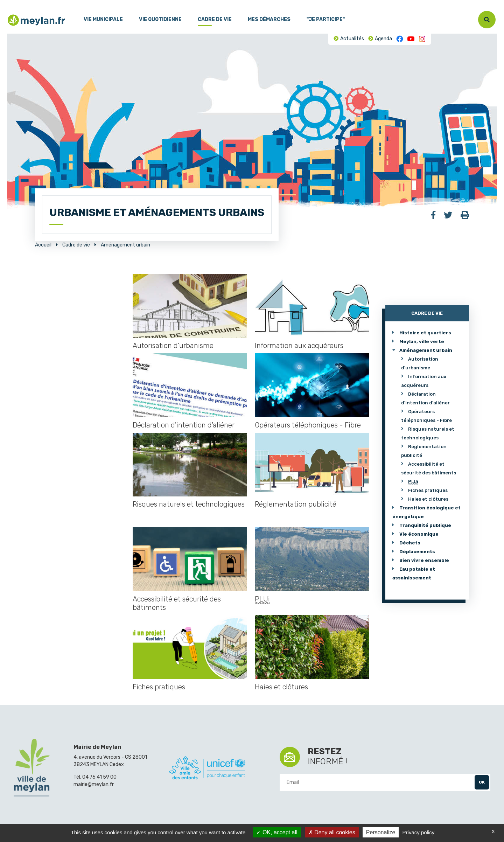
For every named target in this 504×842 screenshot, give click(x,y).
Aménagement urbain (426, 350)
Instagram (422, 39)
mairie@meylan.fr (94, 784)
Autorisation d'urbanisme (173, 346)
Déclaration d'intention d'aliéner (184, 425)
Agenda (383, 39)
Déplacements (417, 551)
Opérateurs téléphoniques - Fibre (308, 425)
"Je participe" (326, 19)
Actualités (352, 39)
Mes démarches (269, 19)
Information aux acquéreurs (299, 346)
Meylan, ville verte (422, 341)
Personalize (381, 832)
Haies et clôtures (281, 687)
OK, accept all (277, 832)
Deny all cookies (332, 832)
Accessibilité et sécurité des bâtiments (177, 603)
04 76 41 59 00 (99, 777)
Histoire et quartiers (425, 332)
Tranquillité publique (425, 525)
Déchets (410, 542)
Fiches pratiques (159, 687)
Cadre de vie (215, 19)
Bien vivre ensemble (424, 560)
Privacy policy (419, 832)
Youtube (411, 39)
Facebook (400, 39)
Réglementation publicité (296, 504)
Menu (12, 3)
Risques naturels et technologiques (189, 504)
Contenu (31, 3)
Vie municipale (103, 19)
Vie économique (419, 534)
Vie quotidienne (160, 19)
